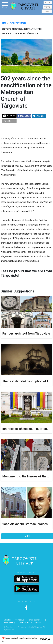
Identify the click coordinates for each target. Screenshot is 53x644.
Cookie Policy (24, 622)
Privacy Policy (10, 622)
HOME (3, 23)
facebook (24, 116)
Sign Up (47, 7)
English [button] (46, 11)
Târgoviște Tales (18, 23)
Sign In (48, 3)
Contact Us (20, 620)
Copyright (37, 622)
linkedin (38, 116)
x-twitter (9, 116)
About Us (8, 620)
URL (7, 121)
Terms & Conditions (36, 620)
